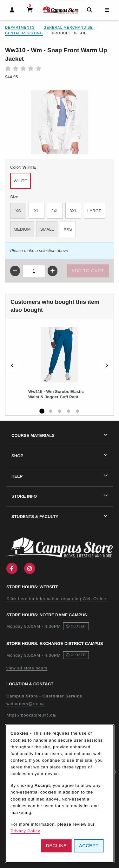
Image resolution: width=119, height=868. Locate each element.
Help (17, 476)
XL (36, 211)
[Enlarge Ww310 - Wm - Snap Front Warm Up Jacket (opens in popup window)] (60, 122)
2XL (55, 211)
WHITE (20, 181)
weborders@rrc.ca (26, 704)
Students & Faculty (35, 517)
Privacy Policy (25, 831)
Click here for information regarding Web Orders (57, 599)
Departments (20, 27)
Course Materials (33, 435)
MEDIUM (22, 229)
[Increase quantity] (53, 271)
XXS (68, 229)
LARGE (94, 211)
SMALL (47, 229)
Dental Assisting (24, 33)
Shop (17, 456)
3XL (73, 211)
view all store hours (27, 668)
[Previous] (12, 365)
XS (18, 211)
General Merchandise (68, 27)
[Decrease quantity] (15, 271)
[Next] (107, 365)
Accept (89, 846)
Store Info (24, 496)
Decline (56, 846)
